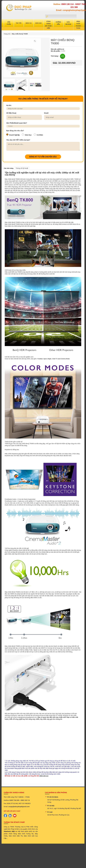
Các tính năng (9, 168)
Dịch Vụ (29, 23)
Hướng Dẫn (58, 23)
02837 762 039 (14, 800)
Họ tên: (9, 105)
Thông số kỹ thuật (22, 168)
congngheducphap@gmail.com (19, 807)
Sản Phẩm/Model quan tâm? (17, 123)
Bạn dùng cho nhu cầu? (15, 131)
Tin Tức (19, 23)
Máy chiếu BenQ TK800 (20, 34)
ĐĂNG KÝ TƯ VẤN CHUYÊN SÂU (43, 157)
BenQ (62, 49)
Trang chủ (7, 34)
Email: (46, 113)
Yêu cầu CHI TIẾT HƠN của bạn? (18, 140)
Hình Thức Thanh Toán (78, 25)
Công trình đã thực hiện (48, 25)
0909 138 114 (68, 4)
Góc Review (68, 23)
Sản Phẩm (9, 23)
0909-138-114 (44, 776)
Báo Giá (39, 23)
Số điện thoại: (11, 113)
